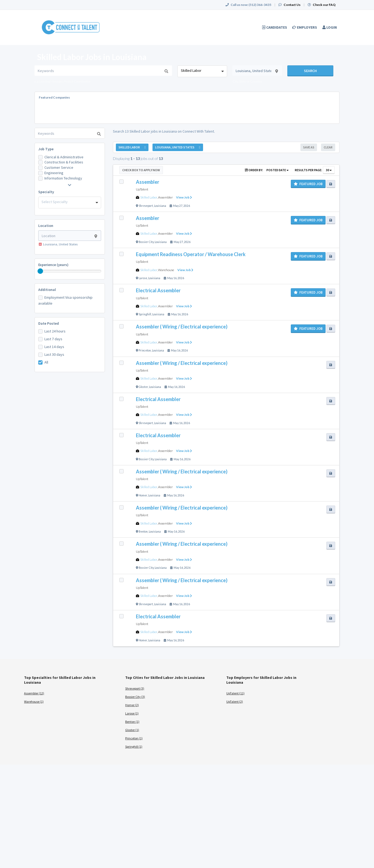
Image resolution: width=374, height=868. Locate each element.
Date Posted (49, 323)
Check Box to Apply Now (141, 170)
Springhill (145, 314)
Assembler (165, 197)
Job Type (46, 149)
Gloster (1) (132, 730)
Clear (328, 147)
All (46, 362)
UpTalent (142, 189)
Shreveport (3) (135, 688)
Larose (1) (132, 713)
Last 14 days (54, 347)
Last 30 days (54, 354)
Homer (143, 495)
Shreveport (146, 206)
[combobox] (202, 71)
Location (46, 226)
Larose (143, 278)
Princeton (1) (134, 738)
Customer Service (59, 167)
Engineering (54, 173)
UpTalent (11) (235, 693)
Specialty (46, 192)
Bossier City (146, 242)
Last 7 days (53, 339)
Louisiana (160, 206)
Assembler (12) (34, 693)
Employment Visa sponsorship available (65, 300)
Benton (143, 532)
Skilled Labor (149, 197)
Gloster (143, 387)
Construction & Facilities (64, 162)
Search (310, 71)
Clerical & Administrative (64, 157)
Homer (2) (132, 705)
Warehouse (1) (34, 701)
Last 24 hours (55, 331)
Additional (47, 290)
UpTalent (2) (235, 701)
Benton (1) (132, 722)
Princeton (145, 350)
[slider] (40, 271)
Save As (309, 147)
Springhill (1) (134, 747)
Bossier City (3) (135, 697)
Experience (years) (53, 265)
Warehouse (166, 270)
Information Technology (63, 178)
